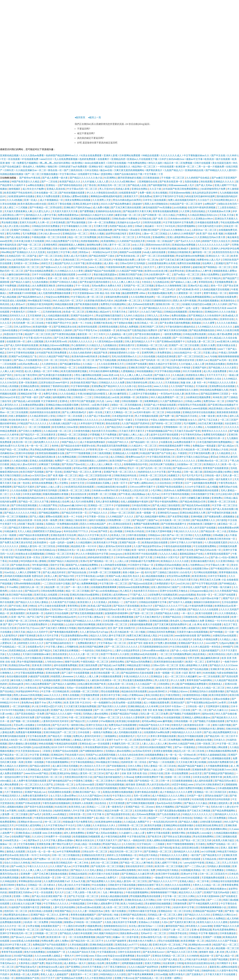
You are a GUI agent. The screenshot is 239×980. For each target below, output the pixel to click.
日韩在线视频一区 (183, 721)
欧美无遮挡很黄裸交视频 (74, 371)
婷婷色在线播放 (66, 286)
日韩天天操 (20, 632)
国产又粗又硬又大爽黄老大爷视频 (59, 628)
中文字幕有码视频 (80, 386)
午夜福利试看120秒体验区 (148, 427)
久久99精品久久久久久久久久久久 (215, 327)
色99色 (56, 446)
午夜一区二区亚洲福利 (81, 718)
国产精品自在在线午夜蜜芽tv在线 (78, 446)
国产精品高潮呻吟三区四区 (215, 394)
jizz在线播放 (180, 207)
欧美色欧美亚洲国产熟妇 (84, 383)
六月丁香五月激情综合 (115, 967)
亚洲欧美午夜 (218, 669)
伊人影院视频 (200, 918)
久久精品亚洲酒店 (55, 498)
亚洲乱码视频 (36, 669)
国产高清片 (131, 602)
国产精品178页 (67, 576)
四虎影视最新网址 (90, 241)
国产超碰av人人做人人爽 (184, 282)
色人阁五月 (126, 591)
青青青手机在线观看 (12, 952)
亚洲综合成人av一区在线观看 (95, 744)
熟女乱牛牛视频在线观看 (191, 736)
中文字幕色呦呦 (27, 844)
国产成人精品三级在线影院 (166, 505)
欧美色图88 (41, 542)
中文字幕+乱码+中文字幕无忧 (109, 438)
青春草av (21, 885)
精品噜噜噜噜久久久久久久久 (83, 420)
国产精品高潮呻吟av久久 (31, 297)
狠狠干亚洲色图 (28, 636)
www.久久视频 (97, 267)
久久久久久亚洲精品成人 (29, 770)
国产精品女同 (32, 591)
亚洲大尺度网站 (153, 963)
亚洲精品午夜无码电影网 (40, 304)
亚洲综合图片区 (127, 345)
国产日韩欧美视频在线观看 (141, 803)
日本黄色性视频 (82, 431)
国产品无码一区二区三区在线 (156, 468)
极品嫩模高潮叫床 (211, 658)
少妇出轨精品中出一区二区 (187, 353)
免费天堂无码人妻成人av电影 (157, 658)
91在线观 (14, 561)
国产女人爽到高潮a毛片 (75, 412)
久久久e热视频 (15, 200)
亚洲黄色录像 (44, 844)
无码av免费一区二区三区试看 (144, 408)
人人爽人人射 (7, 371)
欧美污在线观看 (205, 613)
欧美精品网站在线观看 (61, 598)
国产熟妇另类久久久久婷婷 (112, 706)
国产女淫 (5, 349)
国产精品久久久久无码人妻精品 (32, 602)
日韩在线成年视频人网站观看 (213, 747)
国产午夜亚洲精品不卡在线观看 (190, 539)
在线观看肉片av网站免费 (157, 732)
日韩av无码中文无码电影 (133, 263)
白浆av (26, 475)
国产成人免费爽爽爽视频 (85, 584)
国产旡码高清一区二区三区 (156, 360)
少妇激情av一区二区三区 (189, 464)
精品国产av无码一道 (221, 360)
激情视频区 (15, 189)
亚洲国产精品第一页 (130, 542)
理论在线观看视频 (110, 691)
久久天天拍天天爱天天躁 (185, 580)
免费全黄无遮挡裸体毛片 (36, 796)
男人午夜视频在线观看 (147, 416)
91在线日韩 (61, 807)
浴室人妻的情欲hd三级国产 (165, 587)
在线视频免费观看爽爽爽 (104, 587)
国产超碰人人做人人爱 (48, 487)
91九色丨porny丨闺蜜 (109, 401)
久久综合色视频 (147, 356)
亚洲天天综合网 (28, 222)
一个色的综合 (87, 651)
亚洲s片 (84, 561)
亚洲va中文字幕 (189, 874)
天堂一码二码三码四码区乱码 (27, 349)
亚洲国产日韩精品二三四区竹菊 (28, 230)
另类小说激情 (60, 249)
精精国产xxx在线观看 (131, 252)
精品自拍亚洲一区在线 (30, 520)
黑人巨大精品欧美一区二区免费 (193, 450)
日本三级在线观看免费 (42, 408)
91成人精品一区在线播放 (88, 844)
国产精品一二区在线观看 (162, 762)
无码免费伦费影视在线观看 (92, 319)
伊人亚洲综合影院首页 (120, 524)
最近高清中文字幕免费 (125, 922)
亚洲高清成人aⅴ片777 (127, 945)
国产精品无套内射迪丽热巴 (108, 777)
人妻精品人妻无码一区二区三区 (89, 740)
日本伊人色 (97, 338)
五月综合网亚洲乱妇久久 (224, 200)
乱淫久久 (105, 535)
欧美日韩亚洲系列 (219, 695)
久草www (129, 777)
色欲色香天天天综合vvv (146, 591)
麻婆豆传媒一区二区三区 (128, 215)
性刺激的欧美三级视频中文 (203, 524)
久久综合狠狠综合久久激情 (184, 390)
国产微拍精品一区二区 (101, 561)
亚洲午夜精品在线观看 (147, 792)
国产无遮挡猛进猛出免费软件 (143, 330)
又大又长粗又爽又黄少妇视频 (191, 762)
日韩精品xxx (154, 535)
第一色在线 (24, 483)
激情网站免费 (94, 245)
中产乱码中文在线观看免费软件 (31, 624)
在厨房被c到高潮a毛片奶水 (100, 301)
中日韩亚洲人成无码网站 (29, 825)
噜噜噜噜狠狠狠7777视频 (164, 892)
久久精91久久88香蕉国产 (183, 234)
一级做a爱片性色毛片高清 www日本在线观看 (177, 878)
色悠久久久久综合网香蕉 (178, 885)
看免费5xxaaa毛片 (136, 457)
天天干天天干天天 (216, 375)
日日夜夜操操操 (151, 178)
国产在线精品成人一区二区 (149, 978)
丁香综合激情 (77, 918)
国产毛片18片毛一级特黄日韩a (68, 725)
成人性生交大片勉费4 (34, 189)
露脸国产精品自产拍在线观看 (100, 271)
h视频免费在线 (94, 926)
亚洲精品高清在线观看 (41, 740)
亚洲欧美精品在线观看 (102, 945)
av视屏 (93, 479)
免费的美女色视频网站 (44, 918)
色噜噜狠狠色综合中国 (136, 464)
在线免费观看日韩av (96, 859)
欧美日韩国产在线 (190, 971)
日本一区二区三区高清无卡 (214, 874)
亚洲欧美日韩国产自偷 (131, 274)
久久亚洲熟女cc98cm (202, 219)
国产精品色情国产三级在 (102, 256)
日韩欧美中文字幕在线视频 (122, 885)
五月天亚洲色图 (117, 803)
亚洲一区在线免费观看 (177, 773)
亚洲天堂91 (135, 234)
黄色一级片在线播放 (116, 911)
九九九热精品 (14, 654)
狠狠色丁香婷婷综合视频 (56, 219)
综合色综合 (101, 803)
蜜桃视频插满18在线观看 (206, 490)
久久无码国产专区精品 (182, 386)
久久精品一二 (90, 364)
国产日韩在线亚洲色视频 (24, 505)
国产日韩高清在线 (78, 267)
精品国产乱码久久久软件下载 (70, 263)
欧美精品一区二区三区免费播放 (208, 870)
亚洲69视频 (197, 517)
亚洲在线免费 (53, 673)
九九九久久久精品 (169, 554)
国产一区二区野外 (104, 710)
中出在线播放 (99, 885)
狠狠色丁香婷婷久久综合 (209, 379)
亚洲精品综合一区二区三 (76, 234)
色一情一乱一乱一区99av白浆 (181, 755)
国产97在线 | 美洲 (18, 606)
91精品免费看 (102, 959)
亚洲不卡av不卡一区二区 (120, 740)
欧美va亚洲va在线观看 (90, 907)
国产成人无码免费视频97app (179, 598)
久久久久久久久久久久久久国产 (214, 245)
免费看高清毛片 (169, 408)
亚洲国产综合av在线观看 (66, 751)
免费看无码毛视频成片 (215, 435)
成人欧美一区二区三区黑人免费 (119, 907)
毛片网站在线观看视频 (206, 572)
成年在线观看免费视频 (66, 665)
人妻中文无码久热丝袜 (168, 267)
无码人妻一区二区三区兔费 (154, 714)
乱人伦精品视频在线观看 (56, 316)
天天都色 (201, 844)
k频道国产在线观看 (40, 676)
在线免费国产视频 (21, 837)
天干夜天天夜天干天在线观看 (221, 974)
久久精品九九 (94, 345)
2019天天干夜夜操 (92, 967)
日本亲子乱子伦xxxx (29, 628)
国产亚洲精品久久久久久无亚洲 (29, 252)
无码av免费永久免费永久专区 (107, 286)
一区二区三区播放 (39, 420)
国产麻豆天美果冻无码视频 (174, 330)
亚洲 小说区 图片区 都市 (189, 673)
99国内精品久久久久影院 (113, 974)
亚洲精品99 (57, 755)
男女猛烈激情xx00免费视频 (190, 256)
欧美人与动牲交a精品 (132, 904)
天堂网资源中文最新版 (218, 706)
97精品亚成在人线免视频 (13, 301)
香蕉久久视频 (97, 234)
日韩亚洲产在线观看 (137, 364)
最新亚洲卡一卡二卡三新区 (85, 974)
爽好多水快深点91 (85, 840)
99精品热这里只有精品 (139, 665)
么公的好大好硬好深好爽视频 (80, 624)
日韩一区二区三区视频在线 (66, 855)
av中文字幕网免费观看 (69, 851)
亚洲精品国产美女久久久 (191, 643)
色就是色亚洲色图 (167, 356)
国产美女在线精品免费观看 (39, 271)
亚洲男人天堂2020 (104, 688)
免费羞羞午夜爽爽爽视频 (29, 732)
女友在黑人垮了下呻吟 (116, 918)
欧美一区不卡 (121, 483)
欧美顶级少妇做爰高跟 (128, 721)
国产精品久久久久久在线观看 (203, 609)
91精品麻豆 (10, 531)
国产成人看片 (113, 773)
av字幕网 (12, 811)
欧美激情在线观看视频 (129, 658)
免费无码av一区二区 (214, 401)
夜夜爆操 (197, 323)
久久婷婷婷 (93, 721)
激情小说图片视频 (222, 725)
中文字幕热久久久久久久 (56, 904)
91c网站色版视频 (52, 349)
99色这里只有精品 (148, 855)
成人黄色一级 (111, 263)
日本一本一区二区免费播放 (102, 222)
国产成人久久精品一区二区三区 (209, 688)
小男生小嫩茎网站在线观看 (88, 375)
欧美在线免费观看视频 (58, 230)
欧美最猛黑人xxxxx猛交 (200, 833)
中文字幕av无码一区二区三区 (82, 189)
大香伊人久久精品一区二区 (207, 885)
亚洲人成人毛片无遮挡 (76, 256)
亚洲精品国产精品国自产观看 (208, 911)
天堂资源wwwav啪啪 (180, 193)
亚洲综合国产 (178, 703)
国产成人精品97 (95, 918)
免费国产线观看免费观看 (147, 524)
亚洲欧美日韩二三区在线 (178, 710)
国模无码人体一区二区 (32, 587)
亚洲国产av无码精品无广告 (23, 356)
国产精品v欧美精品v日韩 (193, 502)
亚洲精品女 (157, 676)
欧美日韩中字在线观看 (168, 874)
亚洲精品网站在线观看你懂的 (179, 825)
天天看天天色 (119, 312)
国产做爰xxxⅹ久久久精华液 (187, 468)
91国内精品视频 (100, 528)
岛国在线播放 (192, 182)
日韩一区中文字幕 (166, 900)
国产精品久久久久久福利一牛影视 (64, 714)
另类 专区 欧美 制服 (153, 710)
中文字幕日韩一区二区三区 (114, 584)
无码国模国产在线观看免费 (109, 900)
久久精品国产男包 (48, 505)
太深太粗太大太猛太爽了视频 (27, 904)
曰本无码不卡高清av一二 (173, 706)
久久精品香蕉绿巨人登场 (42, 416)
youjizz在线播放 (187, 595)
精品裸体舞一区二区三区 (128, 301)
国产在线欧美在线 (21, 565)
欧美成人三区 (119, 535)
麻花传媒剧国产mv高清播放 (158, 207)
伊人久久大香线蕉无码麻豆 (146, 930)
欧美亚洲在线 (199, 576)
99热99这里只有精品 (168, 870)
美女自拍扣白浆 (79, 494)
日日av (188, 918)
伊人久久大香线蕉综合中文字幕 (92, 554)
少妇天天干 (149, 267)
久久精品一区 (7, 978)
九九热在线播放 (40, 282)
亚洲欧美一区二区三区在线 (222, 502)
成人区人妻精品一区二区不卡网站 (42, 371)
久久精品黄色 (224, 453)
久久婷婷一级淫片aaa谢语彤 (94, 580)
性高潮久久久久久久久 (81, 341)
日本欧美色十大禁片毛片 (167, 557)
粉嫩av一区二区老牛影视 (126, 937)
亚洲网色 (5, 937)
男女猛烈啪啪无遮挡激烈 (109, 316)
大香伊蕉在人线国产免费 (194, 587)
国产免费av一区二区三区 (47, 859)
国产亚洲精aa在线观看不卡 (171, 341)
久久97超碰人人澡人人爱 (96, 182)
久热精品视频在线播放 (226, 833)
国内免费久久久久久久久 (47, 442)
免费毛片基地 (51, 394)
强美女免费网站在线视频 (78, 200)
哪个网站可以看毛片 (63, 844)
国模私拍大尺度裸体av (122, 528)
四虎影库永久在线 (163, 788)
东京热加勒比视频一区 (146, 811)
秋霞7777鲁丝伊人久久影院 (115, 654)
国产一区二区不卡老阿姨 (114, 408)
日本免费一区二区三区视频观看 (105, 572)
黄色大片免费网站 (137, 390)
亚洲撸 (118, 978)
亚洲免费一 (27, 874)
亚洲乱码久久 (18, 427)
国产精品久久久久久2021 (198, 915)
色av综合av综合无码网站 (170, 803)
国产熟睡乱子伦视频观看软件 (185, 714)
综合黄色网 (169, 963)
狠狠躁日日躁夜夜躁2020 (207, 602)
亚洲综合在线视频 (53, 658)
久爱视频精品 (128, 371)
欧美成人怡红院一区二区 (14, 740)
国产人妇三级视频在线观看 (180, 379)
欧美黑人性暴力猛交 (224, 840)
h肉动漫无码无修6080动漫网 (200, 196)
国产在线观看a (155, 718)
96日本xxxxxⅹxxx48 (42, 863)
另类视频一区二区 (113, 639)
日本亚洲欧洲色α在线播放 (117, 621)
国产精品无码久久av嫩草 (120, 427)
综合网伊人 (208, 263)
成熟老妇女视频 (204, 740)
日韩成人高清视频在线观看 (73, 390)
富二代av (5, 837)
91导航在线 (145, 219)
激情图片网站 (179, 833)
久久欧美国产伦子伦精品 (63, 602)
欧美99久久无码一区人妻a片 (46, 260)
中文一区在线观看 (44, 892)
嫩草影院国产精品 (175, 926)
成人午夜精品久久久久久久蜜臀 (176, 792)
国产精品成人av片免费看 (34, 438)
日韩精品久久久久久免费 (112, 383)
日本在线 (64, 595)
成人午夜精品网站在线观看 (58, 468)
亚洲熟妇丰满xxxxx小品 (31, 822)
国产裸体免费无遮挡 (147, 729)
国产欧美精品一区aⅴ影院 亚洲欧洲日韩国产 (137, 230)
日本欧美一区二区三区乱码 (153, 475)
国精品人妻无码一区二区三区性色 (38, 546)
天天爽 (102, 848)
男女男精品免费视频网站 (43, 450)
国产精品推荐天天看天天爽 (137, 211)
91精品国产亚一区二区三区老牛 (186, 204)
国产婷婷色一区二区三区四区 (167, 423)
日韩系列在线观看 (152, 222)
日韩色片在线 (157, 773)
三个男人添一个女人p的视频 (145, 479)
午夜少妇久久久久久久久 (187, 531)
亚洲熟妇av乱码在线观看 (144, 654)
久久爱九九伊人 (42, 211)
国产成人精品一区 (225, 956)
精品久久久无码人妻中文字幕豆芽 (108, 636)
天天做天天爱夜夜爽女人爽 (18, 211)
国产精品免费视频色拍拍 (202, 330)
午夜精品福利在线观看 (66, 744)
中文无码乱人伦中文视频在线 (27, 658)
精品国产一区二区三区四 (38, 334)
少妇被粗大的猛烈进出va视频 (196, 304)
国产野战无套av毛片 (27, 967)
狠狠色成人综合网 (60, 502)
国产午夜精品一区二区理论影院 (46, 207)
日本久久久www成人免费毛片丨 (103, 878)
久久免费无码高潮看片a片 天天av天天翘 (65, 881)
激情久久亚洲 (163, 688)
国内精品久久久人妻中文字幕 (41, 215)
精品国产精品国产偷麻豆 (191, 766)
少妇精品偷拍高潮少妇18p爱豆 (112, 487)
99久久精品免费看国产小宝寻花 (63, 241)
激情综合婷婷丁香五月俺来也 (114, 479)
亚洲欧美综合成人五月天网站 (140, 900)
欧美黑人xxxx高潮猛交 (55, 814)
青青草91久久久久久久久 (215, 431)
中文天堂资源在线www (28, 751)
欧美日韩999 (8, 885)
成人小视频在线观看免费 (157, 703)
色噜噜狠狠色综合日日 (116, 926)
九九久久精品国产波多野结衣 (144, 967)
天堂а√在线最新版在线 (28, 900)
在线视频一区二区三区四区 (85, 691)
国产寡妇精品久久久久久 (157, 308)
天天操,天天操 (227, 215)
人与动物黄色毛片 (214, 427)
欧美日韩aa (104, 237)
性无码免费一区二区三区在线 (29, 323)
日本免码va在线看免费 (127, 557)
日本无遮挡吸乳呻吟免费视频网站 (215, 442)
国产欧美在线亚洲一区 (171, 182)
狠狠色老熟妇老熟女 (59, 870)
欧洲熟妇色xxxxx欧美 (201, 945)
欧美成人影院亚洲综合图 (186, 848)
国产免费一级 (167, 416)
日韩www (129, 639)
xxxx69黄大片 (85, 274)
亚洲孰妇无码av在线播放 (169, 565)
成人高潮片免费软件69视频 (188, 788)
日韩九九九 (153, 316)
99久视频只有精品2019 (106, 933)
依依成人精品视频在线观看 (115, 896)
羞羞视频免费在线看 (22, 818)
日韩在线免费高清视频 (52, 591)
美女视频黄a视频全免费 (160, 293)
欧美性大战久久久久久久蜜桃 (213, 922)
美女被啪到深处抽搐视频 (158, 904)
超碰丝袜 (197, 267)
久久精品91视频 (20, 461)
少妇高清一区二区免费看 (36, 922)
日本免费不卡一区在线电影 (58, 837)
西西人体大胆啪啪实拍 (157, 204)
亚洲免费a (97, 386)
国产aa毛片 (36, 814)
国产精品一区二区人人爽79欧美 (137, 863)
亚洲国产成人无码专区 (63, 710)
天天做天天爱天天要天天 (132, 431)
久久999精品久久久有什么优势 (133, 289)
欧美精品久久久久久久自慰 (118, 498)
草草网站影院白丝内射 (30, 881)
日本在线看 (84, 732)
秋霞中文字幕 (176, 918)
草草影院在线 (206, 282)
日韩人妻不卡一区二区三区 (117, 245)
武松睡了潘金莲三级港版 (31, 524)
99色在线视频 (174, 412)
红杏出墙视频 (160, 193)
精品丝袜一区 (207, 956)
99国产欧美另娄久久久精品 (26, 182)
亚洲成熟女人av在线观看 (29, 468)
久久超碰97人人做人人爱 (132, 833)
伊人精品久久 (170, 829)
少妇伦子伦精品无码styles (117, 930)
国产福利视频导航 (158, 185)
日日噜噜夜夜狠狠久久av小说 (94, 457)
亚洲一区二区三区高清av (75, 479)
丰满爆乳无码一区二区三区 (126, 744)
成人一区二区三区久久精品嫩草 (181, 676)
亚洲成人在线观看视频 (41, 461)
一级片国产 (195, 855)
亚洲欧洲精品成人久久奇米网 (143, 706)
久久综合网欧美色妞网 (142, 297)
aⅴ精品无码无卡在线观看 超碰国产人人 (174, 889)
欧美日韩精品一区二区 (65, 368)
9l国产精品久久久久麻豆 (28, 948)
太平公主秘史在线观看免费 (52, 606)
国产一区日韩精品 (183, 338)
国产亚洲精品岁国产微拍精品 (219, 773)
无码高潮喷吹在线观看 (60, 792)
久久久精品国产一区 (146, 684)
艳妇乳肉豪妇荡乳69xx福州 (92, 628)
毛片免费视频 (30, 234)
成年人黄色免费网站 (75, 833)
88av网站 (6, 252)
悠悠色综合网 (161, 639)
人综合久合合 (16, 591)
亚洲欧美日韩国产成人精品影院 (145, 368)
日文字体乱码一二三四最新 (151, 844)
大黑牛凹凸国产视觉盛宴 (83, 401)
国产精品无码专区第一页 (75, 513)
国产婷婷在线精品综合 (71, 185)
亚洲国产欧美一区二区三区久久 (120, 472)
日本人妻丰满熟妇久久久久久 (52, 509)
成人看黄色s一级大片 (75, 963)
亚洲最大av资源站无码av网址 (61, 319)
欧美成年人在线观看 (161, 338)
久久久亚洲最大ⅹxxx (73, 859)
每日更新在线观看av (39, 609)
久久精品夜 (178, 375)
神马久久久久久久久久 (184, 461)
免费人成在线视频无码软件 (182, 200)
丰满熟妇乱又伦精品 (53, 948)
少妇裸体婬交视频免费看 (198, 397)
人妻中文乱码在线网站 (64, 907)
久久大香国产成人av (61, 866)
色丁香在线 (90, 185)
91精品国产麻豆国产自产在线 (156, 453)
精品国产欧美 (134, 267)
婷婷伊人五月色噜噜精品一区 (122, 855)
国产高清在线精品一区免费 (31, 714)
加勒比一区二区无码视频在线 (127, 405)
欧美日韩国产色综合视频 (20, 595)
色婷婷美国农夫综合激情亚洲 (45, 412)
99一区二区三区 (53, 822)
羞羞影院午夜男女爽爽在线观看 (177, 319)
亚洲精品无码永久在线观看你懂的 (207, 691)
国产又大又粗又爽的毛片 (148, 617)
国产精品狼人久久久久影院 (223, 368)
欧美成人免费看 (97, 758)
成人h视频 (212, 487)
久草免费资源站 (163, 353)
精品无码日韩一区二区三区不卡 (126, 851)
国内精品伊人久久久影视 (187, 851)
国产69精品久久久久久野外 (87, 621)
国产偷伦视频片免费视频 (79, 498)
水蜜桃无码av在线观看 (225, 636)
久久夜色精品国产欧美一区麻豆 (117, 420)
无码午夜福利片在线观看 (29, 758)
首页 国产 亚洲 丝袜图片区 (122, 628)
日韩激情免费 (180, 904)
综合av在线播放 (68, 438)
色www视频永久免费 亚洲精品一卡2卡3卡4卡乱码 (209, 621)
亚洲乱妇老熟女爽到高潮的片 (15, 918)
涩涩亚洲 (167, 539)
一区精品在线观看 (120, 959)
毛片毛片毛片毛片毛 (193, 475)
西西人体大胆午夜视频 (185, 301)
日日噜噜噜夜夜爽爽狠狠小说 (211, 907)
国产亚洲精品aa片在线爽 (70, 978)
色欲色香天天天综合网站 (105, 431)
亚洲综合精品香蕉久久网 (193, 513)
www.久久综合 (161, 386)
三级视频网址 (110, 736)
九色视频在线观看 (51, 680)
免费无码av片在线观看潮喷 (123, 725)
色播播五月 (174, 475)
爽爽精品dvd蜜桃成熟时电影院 (107, 196)
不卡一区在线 (83, 286)
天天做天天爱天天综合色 (82, 770)
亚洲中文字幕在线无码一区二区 (17, 933)
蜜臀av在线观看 (54, 517)
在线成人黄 (145, 945)
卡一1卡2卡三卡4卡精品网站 (142, 349)
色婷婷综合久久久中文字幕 (152, 472)
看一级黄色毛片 (116, 807)
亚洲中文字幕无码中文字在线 (168, 196)
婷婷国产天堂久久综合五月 (216, 241)
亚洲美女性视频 (142, 740)
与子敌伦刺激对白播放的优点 (181, 327)
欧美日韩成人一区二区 (147, 323)
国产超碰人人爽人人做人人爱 (134, 435)
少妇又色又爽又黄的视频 (210, 423)
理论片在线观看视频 (169, 941)
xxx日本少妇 (184, 584)
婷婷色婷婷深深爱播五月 (101, 557)
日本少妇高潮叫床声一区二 (158, 274)
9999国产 (227, 647)
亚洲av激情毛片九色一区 (154, 937)
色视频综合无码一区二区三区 (24, 267)
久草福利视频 (57, 624)
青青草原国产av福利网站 (200, 680)
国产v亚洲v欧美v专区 (189, 289)
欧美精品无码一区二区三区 (112, 185)
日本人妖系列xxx (23, 327)
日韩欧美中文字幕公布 (74, 379)
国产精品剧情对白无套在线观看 (138, 673)
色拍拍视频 (180, 658)
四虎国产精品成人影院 (121, 226)
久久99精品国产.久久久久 (121, 517)
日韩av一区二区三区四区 (123, 513)
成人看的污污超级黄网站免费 (59, 729)
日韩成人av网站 (194, 401)
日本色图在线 (44, 725)
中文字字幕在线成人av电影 (91, 576)
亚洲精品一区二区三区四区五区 (211, 792)
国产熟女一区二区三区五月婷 (197, 840)
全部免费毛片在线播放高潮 (163, 595)
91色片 (108, 796)
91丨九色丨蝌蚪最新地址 (111, 892)
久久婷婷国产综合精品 (198, 178)
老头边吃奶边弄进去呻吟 (205, 193)
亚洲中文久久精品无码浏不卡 (58, 557)
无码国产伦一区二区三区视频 (139, 286)
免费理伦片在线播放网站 (114, 304)
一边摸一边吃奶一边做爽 (61, 542)
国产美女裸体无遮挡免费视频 (175, 323)
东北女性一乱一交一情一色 (41, 851)
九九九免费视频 (203, 535)
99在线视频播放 (145, 371)
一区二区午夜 (202, 881)
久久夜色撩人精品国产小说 (63, 423)
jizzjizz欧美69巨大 (158, 691)
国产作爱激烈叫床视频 (219, 513)
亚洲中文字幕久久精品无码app (193, 457)
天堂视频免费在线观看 (213, 878)
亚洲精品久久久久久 (224, 182)
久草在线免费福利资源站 (96, 747)
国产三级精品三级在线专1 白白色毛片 (173, 572)
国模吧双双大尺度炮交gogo (48, 531)
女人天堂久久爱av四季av (63, 796)
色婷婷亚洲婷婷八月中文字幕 (70, 811)
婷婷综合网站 (118, 662)
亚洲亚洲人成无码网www (115, 595)
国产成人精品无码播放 (18, 237)
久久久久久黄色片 (122, 249)
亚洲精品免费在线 (30, 386)
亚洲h (84, 606)
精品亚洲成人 (200, 654)
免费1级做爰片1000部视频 (23, 293)
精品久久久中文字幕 (89, 535)
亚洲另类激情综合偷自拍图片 (169, 662)
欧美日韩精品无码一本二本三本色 (71, 863)
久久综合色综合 (163, 483)
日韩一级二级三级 (193, 472)
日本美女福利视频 (32, 494)
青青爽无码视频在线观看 (13, 736)
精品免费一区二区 (55, 587)
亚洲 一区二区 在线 (58, 278)
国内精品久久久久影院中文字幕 (154, 907)
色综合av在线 (145, 386)
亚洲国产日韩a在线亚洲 (28, 803)
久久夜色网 (40, 959)
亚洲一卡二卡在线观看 (110, 450)
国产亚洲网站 (74, 967)
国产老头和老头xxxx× (154, 952)
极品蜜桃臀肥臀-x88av (134, 293)
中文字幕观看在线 (107, 952)
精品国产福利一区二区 (55, 770)
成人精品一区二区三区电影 (110, 818)
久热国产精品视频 (219, 959)
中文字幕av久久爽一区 (218, 565)
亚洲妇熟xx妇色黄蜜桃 (159, 550)
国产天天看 (147, 557)
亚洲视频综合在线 (149, 182)
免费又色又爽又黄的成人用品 (142, 636)
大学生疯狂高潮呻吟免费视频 (104, 371)
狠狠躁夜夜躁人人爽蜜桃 (72, 245)
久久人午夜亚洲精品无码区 (99, 978)
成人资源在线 (122, 688)
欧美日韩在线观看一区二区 (106, 673)
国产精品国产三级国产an (145, 520)
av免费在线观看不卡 (185, 442)
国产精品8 (46, 651)
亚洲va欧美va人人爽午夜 (199, 271)
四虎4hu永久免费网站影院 (67, 308)
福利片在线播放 (97, 520)
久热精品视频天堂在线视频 (216, 289)
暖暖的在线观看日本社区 (94, 948)
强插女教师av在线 (130, 933)
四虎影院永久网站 (196, 375)
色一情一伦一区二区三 (38, 446)
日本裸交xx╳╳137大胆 (51, 706)
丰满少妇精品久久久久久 (137, 676)
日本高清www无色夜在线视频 (153, 628)
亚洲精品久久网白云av (224, 915)
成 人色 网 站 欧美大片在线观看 (206, 624)
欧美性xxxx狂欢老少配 (157, 271)
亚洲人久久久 (156, 383)
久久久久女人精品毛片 (181, 639)
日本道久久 (220, 740)
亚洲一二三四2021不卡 (138, 758)
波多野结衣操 (177, 271)
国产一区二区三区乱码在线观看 (145, 461)
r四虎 (75, 252)
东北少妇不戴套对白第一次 (211, 438)
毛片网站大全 (72, 948)
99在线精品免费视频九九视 (214, 390)
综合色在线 (80, 557)
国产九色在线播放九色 (169, 814)
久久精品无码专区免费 (23, 718)
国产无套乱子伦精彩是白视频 (110, 349)
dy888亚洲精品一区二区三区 (88, 289)
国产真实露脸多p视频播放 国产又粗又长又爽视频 (185, 811)
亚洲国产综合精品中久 (83, 316)
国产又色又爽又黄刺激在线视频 (51, 874)
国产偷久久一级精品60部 (132, 840)
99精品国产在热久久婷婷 (158, 580)
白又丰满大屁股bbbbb (209, 896)
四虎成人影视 (123, 189)
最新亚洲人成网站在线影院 (224, 967)
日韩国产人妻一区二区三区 (176, 930)
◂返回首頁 (80, 117)
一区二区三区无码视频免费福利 (175, 654)
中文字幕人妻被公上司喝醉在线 (62, 647)
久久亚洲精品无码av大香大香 (211, 237)
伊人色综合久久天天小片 (93, 766)
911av (94, 531)
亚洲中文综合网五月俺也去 (174, 591)
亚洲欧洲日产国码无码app (78, 207)
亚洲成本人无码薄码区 (173, 479)
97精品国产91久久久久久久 (33, 423)
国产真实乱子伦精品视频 (128, 710)
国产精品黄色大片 (212, 855)
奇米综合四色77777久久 (76, 531)
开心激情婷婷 (78, 345)
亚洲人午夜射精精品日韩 (148, 528)
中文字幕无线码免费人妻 (202, 453)
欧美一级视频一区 (147, 513)
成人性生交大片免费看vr (33, 278)
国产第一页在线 (54, 472)
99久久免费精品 (217, 918)
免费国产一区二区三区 (67, 461)
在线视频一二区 (141, 249)
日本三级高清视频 (102, 453)
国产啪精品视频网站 (49, 513)
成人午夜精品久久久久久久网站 (169, 796)
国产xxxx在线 (150, 699)
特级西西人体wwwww (62, 676)
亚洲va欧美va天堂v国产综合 (61, 539)
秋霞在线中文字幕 (14, 334)
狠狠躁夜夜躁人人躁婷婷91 (94, 461)
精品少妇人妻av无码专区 (24, 464)
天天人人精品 (25, 531)
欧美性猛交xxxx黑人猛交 (52, 967)
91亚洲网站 (110, 178)
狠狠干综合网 (72, 662)
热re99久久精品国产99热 (182, 744)
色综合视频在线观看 (17, 676)
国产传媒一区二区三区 (30, 245)
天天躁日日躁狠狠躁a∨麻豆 (37, 654)
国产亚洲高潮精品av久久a (195, 557)
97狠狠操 (182, 420)
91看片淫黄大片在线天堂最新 (104, 874)
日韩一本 (165, 781)
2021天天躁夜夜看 (192, 371)
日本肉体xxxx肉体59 (179, 219)
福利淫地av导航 (197, 900)
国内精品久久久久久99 (48, 528)
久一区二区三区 (89, 848)
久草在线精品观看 (79, 945)
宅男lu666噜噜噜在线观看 (27, 584)
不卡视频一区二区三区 (173, 178)
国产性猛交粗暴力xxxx (220, 770)
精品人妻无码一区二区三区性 (132, 881)
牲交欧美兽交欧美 (18, 420)
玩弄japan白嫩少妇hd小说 (73, 505)
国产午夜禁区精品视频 (64, 334)
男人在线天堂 (162, 680)
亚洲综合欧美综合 (181, 688)
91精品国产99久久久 (118, 442)
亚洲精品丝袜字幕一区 (30, 394)
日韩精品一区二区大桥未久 (42, 885)
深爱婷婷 (186, 267)
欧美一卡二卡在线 (83, 323)
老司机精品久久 (144, 639)
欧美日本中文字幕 (111, 695)
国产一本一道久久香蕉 (78, 587)
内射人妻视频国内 (18, 416)
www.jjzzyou (117, 554)
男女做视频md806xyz (16, 609)
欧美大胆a (223, 416)
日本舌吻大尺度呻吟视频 (159, 531)
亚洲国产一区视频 (212, 937)
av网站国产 (211, 204)
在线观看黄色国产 (129, 193)
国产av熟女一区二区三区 (187, 274)
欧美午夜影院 (49, 848)
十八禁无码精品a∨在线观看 (109, 341)
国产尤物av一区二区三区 (107, 718)
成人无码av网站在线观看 (27, 479)
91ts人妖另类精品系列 (18, 260)
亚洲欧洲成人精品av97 (98, 312)
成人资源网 (33, 974)
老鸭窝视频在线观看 (133, 963)
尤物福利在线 (208, 971)
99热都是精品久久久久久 (144, 959)
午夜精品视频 (78, 904)
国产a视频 (46, 397)
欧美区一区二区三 (196, 662)
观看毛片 (53, 438)
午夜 (14, 498)
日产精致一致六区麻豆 (220, 587)
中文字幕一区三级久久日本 (101, 658)
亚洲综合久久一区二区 (218, 256)
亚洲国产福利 (200, 368)
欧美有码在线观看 (88, 327)
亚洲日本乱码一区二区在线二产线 (170, 945)
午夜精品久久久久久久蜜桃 (174, 855)
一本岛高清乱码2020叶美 (165, 822)
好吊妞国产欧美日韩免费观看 (52, 353)
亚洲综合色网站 (140, 189)
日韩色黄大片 (184, 278)
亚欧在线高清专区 (135, 866)
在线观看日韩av (201, 569)
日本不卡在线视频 (41, 274)
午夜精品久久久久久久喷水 (222, 383)
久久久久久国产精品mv (90, 796)
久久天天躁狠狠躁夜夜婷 (157, 438)
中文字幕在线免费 (37, 736)
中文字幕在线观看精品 (83, 762)
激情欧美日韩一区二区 (168, 304)
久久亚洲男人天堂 (102, 200)
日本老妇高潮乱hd (141, 505)
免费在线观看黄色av (69, 215)
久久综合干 (204, 200)
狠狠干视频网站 (210, 628)
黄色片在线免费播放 (35, 952)
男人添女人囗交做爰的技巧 (91, 539)
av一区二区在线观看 (210, 676)
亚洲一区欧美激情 (28, 383)
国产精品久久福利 (21, 282)
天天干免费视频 (109, 435)
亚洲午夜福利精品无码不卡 (165, 971)
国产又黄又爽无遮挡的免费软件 (171, 624)
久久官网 (185, 211)
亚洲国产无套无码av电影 (217, 892)
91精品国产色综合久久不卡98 (154, 725)
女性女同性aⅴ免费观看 (179, 576)
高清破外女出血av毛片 (129, 222)
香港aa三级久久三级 (199, 948)
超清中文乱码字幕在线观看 (165, 435)
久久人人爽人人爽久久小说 (126, 282)
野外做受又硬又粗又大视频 (197, 509)
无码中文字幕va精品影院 (57, 758)
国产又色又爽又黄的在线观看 (126, 207)
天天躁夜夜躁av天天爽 (219, 211)
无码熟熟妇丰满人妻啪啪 (211, 729)
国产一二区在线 (50, 182)
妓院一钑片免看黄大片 (221, 479)
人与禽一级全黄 (207, 416)
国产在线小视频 (116, 758)
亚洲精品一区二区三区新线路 (73, 435)
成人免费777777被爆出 (100, 569)
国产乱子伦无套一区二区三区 (84, 896)
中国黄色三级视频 (83, 781)
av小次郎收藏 (209, 851)
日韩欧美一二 (34, 312)
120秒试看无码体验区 (211, 822)
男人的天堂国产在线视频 (203, 528)
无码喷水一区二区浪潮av (27, 263)
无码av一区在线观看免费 (80, 688)
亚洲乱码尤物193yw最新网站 (85, 595)
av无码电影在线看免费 (225, 297)
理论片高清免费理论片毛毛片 (78, 349)
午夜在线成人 (26, 959)
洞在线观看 (206, 182)
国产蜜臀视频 (87, 211)
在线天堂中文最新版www (162, 450)
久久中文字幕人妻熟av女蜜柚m (58, 840)
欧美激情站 (143, 397)
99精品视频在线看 (64, 304)
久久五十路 (156, 189)
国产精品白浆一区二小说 (214, 531)
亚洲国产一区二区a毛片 (163, 289)
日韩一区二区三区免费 (81, 278)
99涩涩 (19, 371)
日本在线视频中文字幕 (203, 494)
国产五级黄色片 (195, 974)
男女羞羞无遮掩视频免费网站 (138, 680)
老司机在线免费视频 (42, 483)
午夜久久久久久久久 (38, 866)
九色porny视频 (227, 643)
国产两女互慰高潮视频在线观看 (87, 613)
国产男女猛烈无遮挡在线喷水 (95, 282)
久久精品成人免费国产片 (137, 822)
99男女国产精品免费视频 (58, 669)
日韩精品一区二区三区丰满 (60, 554)
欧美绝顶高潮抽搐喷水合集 (51, 453)
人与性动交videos (54, 662)
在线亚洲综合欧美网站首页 (210, 825)
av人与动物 (211, 356)
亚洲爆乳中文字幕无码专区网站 (86, 639)
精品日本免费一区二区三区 (119, 811)
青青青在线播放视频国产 (84, 915)
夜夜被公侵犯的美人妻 (221, 803)
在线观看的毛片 (127, 736)
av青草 (223, 703)
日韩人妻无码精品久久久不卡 (140, 341)
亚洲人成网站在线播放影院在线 (163, 840)
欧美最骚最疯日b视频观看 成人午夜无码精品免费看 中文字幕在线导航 (110, 837)
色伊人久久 (77, 230)
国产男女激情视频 (77, 222)
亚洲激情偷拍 (89, 308)
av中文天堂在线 (156, 859)
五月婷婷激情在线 (52, 312)
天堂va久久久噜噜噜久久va (175, 230)
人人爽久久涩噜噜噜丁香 (28, 572)
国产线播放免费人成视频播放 (220, 517)
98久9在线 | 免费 (147, 870)
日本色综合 (186, 818)
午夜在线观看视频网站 (58, 762)
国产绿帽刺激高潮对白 (92, 751)
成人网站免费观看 (10, 784)
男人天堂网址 (62, 483)
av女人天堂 (139, 245)
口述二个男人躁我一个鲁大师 (81, 892)
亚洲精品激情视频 (159, 621)
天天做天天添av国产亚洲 (187, 431)
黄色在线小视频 (125, 781)
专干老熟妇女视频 (124, 323)
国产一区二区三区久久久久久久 (122, 647)
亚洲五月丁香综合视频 (60, 204)
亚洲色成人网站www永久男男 (102, 379)
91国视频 (185, 870)
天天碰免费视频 (23, 550)
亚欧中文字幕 (57, 565)
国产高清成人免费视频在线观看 (118, 669)
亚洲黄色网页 (51, 245)
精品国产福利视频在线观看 (121, 539)
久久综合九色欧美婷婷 (80, 353)
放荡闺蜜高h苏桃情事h (117, 613)
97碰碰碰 (192, 729)
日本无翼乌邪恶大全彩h (210, 226)
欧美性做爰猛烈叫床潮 (105, 598)
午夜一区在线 (137, 918)
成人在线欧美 (89, 550)
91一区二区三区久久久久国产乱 (37, 784)
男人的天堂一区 (93, 509)
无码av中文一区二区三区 (154, 933)
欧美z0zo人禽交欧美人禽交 (72, 569)
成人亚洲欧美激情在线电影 (144, 799)
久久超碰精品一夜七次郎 (120, 334)
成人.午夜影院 (180, 453)
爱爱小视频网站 (140, 621)
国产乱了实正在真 (209, 420)
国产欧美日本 (155, 837)
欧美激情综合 (228, 301)
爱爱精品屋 (205, 930)
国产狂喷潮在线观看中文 (174, 524)
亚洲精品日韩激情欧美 (180, 252)
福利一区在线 (96, 412)
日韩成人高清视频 (10, 386)
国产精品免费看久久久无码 (101, 881)
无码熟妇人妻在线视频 (219, 866)
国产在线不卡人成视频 (180, 602)
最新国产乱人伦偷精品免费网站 (82, 565)
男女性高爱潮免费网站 (224, 930)
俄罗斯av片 (34, 840)
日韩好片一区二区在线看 (70, 416)
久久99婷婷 (193, 956)
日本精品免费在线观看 (195, 334)
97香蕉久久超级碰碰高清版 (212, 755)
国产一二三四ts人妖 (195, 866)
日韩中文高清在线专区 (130, 952)
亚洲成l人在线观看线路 (88, 408)
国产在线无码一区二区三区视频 (108, 866)
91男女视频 (33, 926)
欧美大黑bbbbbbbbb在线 (14, 669)
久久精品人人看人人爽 (87, 676)
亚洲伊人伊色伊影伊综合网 (225, 249)
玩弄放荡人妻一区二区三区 (201, 341)
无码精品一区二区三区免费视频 (210, 818)
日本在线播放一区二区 (46, 193)
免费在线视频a (179, 316)
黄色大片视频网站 (165, 807)
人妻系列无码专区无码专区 (55, 721)
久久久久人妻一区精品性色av (88, 911)
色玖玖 (148, 572)
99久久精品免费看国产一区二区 (167, 397)
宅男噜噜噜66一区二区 (175, 427)
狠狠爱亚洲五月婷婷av (21, 892)
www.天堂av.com (98, 956)
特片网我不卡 (224, 963)
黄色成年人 (176, 621)
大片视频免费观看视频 (217, 766)
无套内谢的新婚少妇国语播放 (136, 878)
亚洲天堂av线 (86, 609)
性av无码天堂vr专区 (46, 580)
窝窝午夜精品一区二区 (216, 293)
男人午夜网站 (55, 703)
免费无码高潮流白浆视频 (164, 758)
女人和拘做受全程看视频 (114, 565)
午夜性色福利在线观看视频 (178, 546)
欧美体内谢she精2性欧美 (85, 356)
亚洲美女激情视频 (163, 751)
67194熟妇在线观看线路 (32, 330)
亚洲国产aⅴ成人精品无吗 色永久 (123, 576)
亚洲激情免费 (199, 770)
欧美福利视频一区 (43, 327)
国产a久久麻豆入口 (219, 710)
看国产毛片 (229, 598)
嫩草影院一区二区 (202, 252)
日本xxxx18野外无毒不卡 (143, 487)
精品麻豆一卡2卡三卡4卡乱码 (160, 226)
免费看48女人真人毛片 (209, 260)
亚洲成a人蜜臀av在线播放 (76, 196)
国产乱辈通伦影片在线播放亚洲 (55, 375)
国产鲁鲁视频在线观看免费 (64, 632)
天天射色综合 (46, 811)
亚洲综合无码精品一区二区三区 (169, 956)
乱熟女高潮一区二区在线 (121, 684)
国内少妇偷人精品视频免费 (99, 230)
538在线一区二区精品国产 (161, 241)
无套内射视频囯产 (210, 651)
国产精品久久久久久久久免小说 (86, 178)
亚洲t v (195, 930)
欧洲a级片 (184, 249)
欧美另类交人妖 (77, 807)
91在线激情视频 (172, 718)
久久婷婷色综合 (50, 364)
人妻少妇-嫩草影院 (117, 394)
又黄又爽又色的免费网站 (172, 729)
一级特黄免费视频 (172, 334)
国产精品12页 (78, 721)
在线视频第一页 (108, 330)
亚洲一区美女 (34, 557)
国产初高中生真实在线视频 (39, 807)
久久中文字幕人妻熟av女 (91, 617)
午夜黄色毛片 (18, 312)
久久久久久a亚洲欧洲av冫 (124, 182)
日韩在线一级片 (213, 475)
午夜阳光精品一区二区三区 (95, 662)
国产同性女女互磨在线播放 (178, 837)
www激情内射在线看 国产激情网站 (193, 636)
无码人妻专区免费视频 (107, 502)
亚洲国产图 (42, 598)
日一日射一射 (232, 632)
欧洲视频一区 (128, 397)
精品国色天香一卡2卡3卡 (84, 546)
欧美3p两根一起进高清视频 (128, 703)
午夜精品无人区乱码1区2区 (135, 490)
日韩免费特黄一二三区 (119, 520)
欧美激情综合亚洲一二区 (198, 725)
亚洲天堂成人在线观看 (46, 595)
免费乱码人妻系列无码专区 (87, 736)
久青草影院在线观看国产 (218, 554)
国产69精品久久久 (145, 948)
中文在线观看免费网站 (205, 546)
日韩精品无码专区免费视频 (161, 632)
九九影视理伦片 (10, 636)
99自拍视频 (57, 922)
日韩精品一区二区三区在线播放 (185, 937)
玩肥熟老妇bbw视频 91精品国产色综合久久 (45, 639)
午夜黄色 (36, 848)
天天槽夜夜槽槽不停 (31, 219)
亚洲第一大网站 (22, 896)
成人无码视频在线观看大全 (128, 732)
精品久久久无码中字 (38, 632)
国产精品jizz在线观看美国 (15, 408)
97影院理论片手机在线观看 (192, 405)
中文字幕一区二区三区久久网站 (179, 896)
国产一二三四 (215, 900)
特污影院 (222, 520)
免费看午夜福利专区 (171, 967)
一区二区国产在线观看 (224, 595)
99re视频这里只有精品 (40, 301)
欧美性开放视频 (154, 825)
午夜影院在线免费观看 (46, 818)
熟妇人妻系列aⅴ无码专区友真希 (116, 546)
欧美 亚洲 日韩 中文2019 (77, 703)
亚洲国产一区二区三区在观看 (184, 345)
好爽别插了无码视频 (50, 464)
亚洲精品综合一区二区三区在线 (175, 911)
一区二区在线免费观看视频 (120, 617)
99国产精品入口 (70, 442)
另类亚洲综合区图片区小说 (79, 777)
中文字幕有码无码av (191, 435)
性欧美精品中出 (104, 651)
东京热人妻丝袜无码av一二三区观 (147, 926)
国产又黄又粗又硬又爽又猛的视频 (178, 260)
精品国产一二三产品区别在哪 (164, 818)
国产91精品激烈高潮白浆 (43, 457)
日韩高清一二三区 (83, 397)
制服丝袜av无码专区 (117, 889)
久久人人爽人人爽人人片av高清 (136, 375)
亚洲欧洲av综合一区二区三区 (213, 461)
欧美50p (122, 330)
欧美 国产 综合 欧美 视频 (210, 234)
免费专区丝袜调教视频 (189, 263)
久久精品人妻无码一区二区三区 (127, 580)
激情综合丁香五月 (200, 249)
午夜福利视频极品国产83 (160, 431)
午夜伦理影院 (173, 695)
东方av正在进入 (140, 338)
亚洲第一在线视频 (35, 762)
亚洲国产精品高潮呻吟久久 (72, 450)
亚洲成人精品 (187, 881)
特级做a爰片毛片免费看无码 (78, 822)
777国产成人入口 (139, 595)
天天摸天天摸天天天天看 (65, 211)
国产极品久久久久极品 (196, 803)
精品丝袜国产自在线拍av (81, 900)
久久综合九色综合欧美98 (131, 755)
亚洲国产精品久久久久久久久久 (135, 788)
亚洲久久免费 (208, 345)
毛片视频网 (190, 423)
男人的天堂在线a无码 (159, 784)
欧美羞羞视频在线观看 (64, 274)
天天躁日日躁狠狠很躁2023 (157, 301)
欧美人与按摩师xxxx (194, 565)
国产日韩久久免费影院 (30, 431)
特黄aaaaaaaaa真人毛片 (182, 185)
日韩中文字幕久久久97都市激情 (186, 542)
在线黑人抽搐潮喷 (28, 811)
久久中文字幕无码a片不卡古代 (59, 825)
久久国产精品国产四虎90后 (136, 423)
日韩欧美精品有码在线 (125, 475)
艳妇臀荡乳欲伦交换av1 (17, 915)
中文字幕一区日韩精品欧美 (55, 691)
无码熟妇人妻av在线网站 (96, 714)
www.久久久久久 (53, 695)
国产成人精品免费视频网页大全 (220, 732)
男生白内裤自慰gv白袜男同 (127, 200)
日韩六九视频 (84, 825)
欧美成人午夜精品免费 (206, 639)
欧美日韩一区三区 (23, 442)
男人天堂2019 (107, 189)
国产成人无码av (205, 185)
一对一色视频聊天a (102, 703)
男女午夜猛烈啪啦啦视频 (30, 662)
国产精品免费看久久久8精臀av (98, 799)
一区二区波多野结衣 (166, 297)
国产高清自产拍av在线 (74, 464)
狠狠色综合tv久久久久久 (93, 427)
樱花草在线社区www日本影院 (36, 308)
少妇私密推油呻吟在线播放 (21, 196)
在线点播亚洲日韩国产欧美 (92, 684)
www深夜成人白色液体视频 (26, 941)
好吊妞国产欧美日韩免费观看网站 (181, 189)
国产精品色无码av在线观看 (196, 505)
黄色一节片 (217, 286)
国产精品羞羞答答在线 (119, 814)
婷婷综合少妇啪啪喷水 (60, 959)
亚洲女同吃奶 (109, 699)
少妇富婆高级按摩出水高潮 (161, 263)
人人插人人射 (122, 561)
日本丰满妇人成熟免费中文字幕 (103, 904)
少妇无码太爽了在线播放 (162, 464)
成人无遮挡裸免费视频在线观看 (55, 293)
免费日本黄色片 (177, 974)
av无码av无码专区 (142, 751)
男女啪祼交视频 (10, 222)
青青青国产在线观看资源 (216, 468)
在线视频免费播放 (155, 755)
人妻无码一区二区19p (147, 260)
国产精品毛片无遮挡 (24, 487)
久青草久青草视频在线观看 (162, 736)
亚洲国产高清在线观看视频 (110, 784)
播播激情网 (27, 699)
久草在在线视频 (8, 204)
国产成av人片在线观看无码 (28, 360)
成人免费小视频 (101, 207)
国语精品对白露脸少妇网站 (218, 472)
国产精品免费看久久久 (204, 520)
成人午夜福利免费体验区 (93, 442)
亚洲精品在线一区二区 (110, 308)
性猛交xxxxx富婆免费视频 (121, 956)
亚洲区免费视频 (62, 740)
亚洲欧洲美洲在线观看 (42, 799)
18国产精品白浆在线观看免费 (34, 535)
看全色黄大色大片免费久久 (143, 941)
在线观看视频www (87, 368)
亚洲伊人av (202, 360)
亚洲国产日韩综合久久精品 (64, 282)
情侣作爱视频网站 (187, 226)
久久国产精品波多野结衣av (148, 546)
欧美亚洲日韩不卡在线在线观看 (141, 554)
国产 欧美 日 (160, 219)
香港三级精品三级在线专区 (73, 520)
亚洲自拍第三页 (71, 260)
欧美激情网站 (109, 241)
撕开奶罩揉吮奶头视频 (130, 178)
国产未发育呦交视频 (178, 517)
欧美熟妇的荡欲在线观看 (155, 542)
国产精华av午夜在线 (30, 178)
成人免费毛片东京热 (183, 550)
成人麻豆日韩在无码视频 (65, 766)
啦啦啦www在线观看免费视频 (134, 587)
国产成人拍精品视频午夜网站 (151, 517)
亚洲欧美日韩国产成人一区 (87, 792)
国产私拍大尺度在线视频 (126, 606)
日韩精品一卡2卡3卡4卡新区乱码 (17, 598)
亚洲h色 (64, 401)
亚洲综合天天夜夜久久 (226, 219)
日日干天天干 (48, 978)
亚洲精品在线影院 (78, 874)
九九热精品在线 (161, 282)
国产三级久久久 (172, 498)
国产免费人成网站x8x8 (141, 483)
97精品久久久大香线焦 (19, 379)
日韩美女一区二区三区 (123, 237)
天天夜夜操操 (172, 383)
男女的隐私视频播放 (209, 301)
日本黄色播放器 (228, 933)
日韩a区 (139, 226)
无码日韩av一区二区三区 (64, 609)
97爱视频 (94, 435)
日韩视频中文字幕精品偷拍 (113, 368)
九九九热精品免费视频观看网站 (195, 297)
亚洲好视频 (105, 249)
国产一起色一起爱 (189, 308)
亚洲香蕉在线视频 (109, 327)
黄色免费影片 (113, 963)
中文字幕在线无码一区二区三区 (46, 777)
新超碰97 (138, 204)
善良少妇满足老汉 (155, 695)
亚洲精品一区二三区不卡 (101, 505)
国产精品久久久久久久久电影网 (58, 930)
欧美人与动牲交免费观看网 (147, 829)
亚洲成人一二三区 (96, 807)
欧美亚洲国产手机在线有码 (18, 193)
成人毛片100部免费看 (83, 502)
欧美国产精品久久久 (70, 182)
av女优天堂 (196, 773)
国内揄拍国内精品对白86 (31, 498)
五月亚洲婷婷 (35, 316)
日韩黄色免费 (184, 770)
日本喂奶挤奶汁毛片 (165, 584)
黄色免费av (146, 196)
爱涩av (214, 457)
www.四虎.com (111, 375)
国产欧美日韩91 (95, 811)
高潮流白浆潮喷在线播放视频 (118, 792)
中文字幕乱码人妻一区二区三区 (87, 297)
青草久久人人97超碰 (75, 658)
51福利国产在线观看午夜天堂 (160, 278)
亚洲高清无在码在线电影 (218, 799)
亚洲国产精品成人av (36, 792)
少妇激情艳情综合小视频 (195, 695)
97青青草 (92, 450)
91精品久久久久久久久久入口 (198, 814)
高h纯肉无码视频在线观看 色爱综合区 (24, 576)
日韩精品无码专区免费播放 (46, 226)
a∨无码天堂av (39, 475)
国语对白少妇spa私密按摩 (86, 669)
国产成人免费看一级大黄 (55, 178)
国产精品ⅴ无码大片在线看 (89, 729)
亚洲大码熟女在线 (226, 345)
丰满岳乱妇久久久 (23, 829)
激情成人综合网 (96, 963)
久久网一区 (44, 222)
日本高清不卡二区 (133, 308)
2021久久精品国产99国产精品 (55, 356)
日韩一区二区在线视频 (143, 688)
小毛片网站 (156, 490)
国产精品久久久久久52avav (224, 665)
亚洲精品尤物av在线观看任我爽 (62, 405)
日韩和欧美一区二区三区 (131, 825)
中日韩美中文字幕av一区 (141, 565)
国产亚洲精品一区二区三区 (158, 851)
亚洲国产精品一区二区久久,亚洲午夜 (83, 472)
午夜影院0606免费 (116, 267)
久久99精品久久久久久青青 (69, 271)
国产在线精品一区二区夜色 (42, 569)
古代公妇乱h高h (224, 494)
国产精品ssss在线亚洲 (141, 584)
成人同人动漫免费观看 (205, 349)
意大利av (165, 316)
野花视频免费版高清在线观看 (146, 896)
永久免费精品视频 (67, 457)
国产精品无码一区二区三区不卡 (222, 736)
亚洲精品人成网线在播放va (196, 718)
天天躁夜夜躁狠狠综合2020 (154, 647)
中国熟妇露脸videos (197, 479)
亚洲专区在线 (227, 319)
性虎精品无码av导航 (20, 665)
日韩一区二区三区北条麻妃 (71, 878)
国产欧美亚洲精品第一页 (31, 971)
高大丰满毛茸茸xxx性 (57, 341)
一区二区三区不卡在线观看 (148, 498)
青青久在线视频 (71, 695)
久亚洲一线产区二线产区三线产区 (27, 617)
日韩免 (180, 963)
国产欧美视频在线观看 (87, 304)
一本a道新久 (28, 580)
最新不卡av (41, 703)
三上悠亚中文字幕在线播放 (143, 394)
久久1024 (37, 837)
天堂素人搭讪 (210, 353)
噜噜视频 (46, 907)
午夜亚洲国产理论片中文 (59, 323)
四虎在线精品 (199, 211)
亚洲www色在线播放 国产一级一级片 (127, 859)
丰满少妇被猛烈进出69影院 (92, 394)
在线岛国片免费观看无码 (221, 762)
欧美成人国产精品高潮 (100, 606)
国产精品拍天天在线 (187, 416)
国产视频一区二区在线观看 (25, 721)
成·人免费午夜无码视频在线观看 (30, 781)
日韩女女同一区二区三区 (95, 851)
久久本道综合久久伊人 (104, 825)
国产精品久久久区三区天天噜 (182, 952)
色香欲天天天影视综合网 (143, 509)
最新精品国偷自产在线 (192, 554)
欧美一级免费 (51, 520)
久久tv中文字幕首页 (195, 487)
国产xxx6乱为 (19, 866)
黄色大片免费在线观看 (48, 196)
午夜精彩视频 (173, 859)
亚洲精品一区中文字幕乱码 (207, 278)
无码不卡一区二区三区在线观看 (175, 349)
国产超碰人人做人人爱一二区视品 (157, 770)
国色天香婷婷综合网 (137, 383)
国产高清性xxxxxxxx (59, 788)
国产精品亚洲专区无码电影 (44, 490)
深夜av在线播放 (222, 699)
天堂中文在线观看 (65, 889)
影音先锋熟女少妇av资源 (65, 427)
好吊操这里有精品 (104, 278)
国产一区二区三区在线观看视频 (158, 256)
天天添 (167, 461)
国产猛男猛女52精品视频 (52, 688)
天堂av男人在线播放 (24, 725)
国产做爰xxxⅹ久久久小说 (54, 267)
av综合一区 (122, 799)
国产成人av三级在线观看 (131, 598)
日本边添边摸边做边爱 (38, 710)
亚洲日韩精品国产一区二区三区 (60, 732)
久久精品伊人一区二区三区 (143, 446)
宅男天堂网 (194, 658)
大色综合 (147, 282)
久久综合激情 (118, 390)
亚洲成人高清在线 (56, 189)
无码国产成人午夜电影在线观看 (160, 405)
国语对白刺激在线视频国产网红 (157, 747)
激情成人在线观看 (16, 851)
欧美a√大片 (147, 606)
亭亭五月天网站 (8, 971)
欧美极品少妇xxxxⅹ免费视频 (55, 345)
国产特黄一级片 (31, 397)
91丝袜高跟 (198, 799)
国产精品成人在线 (137, 185)
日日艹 (188, 483)
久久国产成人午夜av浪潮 (98, 416)
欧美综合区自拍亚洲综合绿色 (200, 963)
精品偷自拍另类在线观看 (134, 691)
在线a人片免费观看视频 (17, 848)
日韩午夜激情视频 (155, 379)
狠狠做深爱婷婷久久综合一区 (125, 353)
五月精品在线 (210, 859)
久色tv (165, 922)
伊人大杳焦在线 (29, 688)
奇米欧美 (218, 397)
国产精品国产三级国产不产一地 (193, 807)
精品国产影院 (104, 937)
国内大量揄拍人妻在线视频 (23, 744)
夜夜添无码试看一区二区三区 (113, 624)
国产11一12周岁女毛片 (54, 900)
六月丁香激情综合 (14, 792)
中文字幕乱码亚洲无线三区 (161, 457)
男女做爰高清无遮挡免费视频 (112, 446)
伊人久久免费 (178, 680)
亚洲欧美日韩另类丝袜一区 (222, 539)
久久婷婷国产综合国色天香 (131, 241)
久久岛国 (16, 494)
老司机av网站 (149, 721)
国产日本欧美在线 (83, 971)
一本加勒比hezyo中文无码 (104, 252)
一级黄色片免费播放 (11, 639)
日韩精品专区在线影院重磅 (225, 881)
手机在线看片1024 (75, 755)
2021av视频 (161, 974)
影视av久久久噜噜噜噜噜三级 (171, 286)
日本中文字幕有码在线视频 (21, 353)
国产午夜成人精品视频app (132, 494)
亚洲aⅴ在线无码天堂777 (121, 948)
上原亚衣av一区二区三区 (204, 230)
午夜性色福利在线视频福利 (57, 803)
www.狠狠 (207, 926)
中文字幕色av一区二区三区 (113, 643)
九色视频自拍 (110, 345)
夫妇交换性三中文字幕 (59, 252)
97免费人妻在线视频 (166, 643)
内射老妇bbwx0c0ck (158, 390)
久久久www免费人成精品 (48, 956)
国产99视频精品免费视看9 (194, 684)
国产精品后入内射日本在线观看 (76, 933)
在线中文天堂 (78, 483)
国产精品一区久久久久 (44, 289)
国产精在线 (166, 848)
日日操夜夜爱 (201, 338)
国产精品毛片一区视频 (60, 736)
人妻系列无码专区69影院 (22, 509)
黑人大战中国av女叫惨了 (208, 598)
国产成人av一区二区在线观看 (120, 729)
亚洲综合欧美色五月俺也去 (129, 278)
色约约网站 (45, 621)
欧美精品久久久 (212, 464)
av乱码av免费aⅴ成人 (29, 364)
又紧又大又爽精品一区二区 (119, 412)
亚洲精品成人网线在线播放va (212, 889)
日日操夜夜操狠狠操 (182, 781)
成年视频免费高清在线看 (171, 699)
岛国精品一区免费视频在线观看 (62, 524)
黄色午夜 (52, 390)
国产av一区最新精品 (185, 747)
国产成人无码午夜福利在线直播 (22, 345)
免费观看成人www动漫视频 (193, 408)
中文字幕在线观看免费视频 (30, 673)
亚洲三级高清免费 (88, 665)
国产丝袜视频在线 (117, 766)
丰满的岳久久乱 (83, 598)
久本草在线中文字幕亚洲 (91, 423)
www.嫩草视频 (165, 721)
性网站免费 (47, 941)
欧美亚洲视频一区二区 (193, 941)
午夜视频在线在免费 (124, 260)
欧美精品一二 (117, 602)
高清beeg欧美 (16, 684)
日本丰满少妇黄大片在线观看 (29, 241)
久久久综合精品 (68, 394)
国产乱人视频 (37, 517)
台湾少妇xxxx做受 (85, 784)
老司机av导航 (81, 468)
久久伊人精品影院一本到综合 (206, 647)
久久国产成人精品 (168, 959)
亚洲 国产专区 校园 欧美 (141, 643)
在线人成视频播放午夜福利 (135, 502)
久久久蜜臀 (209, 323)
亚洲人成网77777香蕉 (167, 863)
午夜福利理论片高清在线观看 (116, 829)
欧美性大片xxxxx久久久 (196, 967)
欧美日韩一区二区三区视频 (169, 866)
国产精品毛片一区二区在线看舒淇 (38, 435)
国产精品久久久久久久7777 (169, 606)
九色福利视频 (66, 818)
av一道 (140, 572)
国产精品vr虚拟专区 (40, 766)
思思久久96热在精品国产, (94, 524)
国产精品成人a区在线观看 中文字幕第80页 (36, 401)
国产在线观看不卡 (51, 479)
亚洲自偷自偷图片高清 (202, 561)
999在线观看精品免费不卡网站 (175, 446)
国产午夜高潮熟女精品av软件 (61, 617)
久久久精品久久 (79, 758)
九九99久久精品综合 (134, 316)
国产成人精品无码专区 (55, 572)
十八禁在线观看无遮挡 (216, 542)
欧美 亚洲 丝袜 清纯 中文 (191, 829)
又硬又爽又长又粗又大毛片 (90, 889)
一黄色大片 (69, 956)
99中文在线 (82, 956)
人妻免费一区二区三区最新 (14, 814)
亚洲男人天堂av (134, 438)
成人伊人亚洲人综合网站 (17, 226)
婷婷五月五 (47, 263)
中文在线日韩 (166, 636)
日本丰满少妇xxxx (106, 770)
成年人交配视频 (36, 341)
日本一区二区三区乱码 (56, 360)
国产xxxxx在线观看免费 (132, 379)
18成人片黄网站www (133, 695)
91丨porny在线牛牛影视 (192, 863)
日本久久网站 (135, 766)
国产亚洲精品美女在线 (65, 327)
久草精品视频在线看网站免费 (222, 751)
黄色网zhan (27, 703)
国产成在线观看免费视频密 (121, 848)
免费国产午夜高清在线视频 (83, 249)
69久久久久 (110, 289)
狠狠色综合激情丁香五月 (151, 885)
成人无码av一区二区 (136, 818)
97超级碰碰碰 (123, 505)
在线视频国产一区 (56, 952)
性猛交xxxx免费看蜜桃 (58, 297)
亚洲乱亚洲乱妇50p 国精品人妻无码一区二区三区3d (77, 773)
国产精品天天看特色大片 (22, 528)
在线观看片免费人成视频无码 (185, 628)
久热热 (108, 922)
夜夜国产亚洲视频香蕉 (170, 509)
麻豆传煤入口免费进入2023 (26, 680)
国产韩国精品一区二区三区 (217, 267)
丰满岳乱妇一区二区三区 (116, 509)
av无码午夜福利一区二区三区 (150, 412)
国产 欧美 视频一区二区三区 (63, 475)
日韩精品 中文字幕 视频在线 (203, 933)
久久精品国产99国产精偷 (130, 271)
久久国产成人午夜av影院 (117, 338)
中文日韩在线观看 (180, 647)
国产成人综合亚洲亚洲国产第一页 (49, 896)
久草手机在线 (144, 237)
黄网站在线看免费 (65, 408)
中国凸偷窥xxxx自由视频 (59, 971)
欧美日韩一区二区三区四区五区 (83, 829)
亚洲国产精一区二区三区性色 (22, 621)
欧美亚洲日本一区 (56, 937)
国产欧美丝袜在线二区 (128, 256)
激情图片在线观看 (192, 859)
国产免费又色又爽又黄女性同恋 (17, 542)
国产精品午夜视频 (62, 621)
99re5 (42, 539)
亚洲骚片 (220, 263)
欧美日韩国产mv (119, 461)
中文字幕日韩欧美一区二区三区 (23, 930)
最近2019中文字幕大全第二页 (16, 945)
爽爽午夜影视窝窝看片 (30, 729)
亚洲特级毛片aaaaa (168, 513)
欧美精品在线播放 (216, 364)
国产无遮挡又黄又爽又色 (183, 922)
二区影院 (46, 751)
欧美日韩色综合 (217, 654)
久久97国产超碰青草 (116, 941)
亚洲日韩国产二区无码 (152, 327)
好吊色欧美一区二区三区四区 (175, 520)
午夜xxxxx (128, 978)
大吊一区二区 (134, 609)
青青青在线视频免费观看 (166, 211)
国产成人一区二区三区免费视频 (35, 249)
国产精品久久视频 (189, 822)
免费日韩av (26, 878)
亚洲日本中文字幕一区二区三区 (83, 699)
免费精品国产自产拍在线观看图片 (50, 945)
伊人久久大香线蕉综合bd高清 (102, 193)
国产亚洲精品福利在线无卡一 (61, 643)
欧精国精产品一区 (145, 669)
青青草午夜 (217, 777)
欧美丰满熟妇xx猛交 (27, 539)
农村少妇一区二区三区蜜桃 (105, 863)
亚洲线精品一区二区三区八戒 (152, 345)
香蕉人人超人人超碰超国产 (55, 974)
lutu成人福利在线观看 (155, 252)
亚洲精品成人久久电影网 (126, 453)
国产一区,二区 (200, 710)
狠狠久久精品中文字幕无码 (163, 364)
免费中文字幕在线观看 (159, 833)
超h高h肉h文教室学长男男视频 (172, 669)
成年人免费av (62, 941)
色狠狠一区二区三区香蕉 (178, 777)
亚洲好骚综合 (196, 312)
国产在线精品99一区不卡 (155, 609)
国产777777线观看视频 (79, 453)
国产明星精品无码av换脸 (20, 859)
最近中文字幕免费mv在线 (178, 569)
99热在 (33, 606)
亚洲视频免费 (78, 219)
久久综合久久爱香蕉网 (133, 718)
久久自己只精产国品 (152, 312)
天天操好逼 (202, 386)
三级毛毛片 (134, 312)
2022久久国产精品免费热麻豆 (116, 204)
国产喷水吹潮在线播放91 (148, 334)
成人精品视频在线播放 (153, 576)
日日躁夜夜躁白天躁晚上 (99, 483)
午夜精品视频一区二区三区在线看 (49, 237)
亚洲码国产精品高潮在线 (133, 915)
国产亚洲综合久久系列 (141, 889)
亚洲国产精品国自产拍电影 (125, 714)
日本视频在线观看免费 (207, 222)
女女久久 (193, 420)
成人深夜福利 (85, 438)
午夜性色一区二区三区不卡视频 (114, 550)
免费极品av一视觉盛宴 (205, 446)
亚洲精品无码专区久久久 (13, 316)
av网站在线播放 (36, 185)
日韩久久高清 (78, 788)
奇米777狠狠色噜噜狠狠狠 (180, 844)
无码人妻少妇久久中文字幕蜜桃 (74, 885)
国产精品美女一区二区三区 (14, 755)
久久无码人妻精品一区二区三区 (28, 319)
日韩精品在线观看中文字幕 (153, 602)
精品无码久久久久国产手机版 (222, 941)
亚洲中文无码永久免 (97, 725)
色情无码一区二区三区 (16, 911)
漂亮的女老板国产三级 (217, 796)
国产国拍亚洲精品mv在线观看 (50, 699)
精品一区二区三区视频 (78, 591)
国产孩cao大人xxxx (21, 937)
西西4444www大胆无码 (158, 245)
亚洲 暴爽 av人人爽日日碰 (32, 390)
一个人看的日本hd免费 (73, 926)
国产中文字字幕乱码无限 (205, 584)
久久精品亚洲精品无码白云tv (203, 215)
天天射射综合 (142, 420)
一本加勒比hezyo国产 (190, 758)
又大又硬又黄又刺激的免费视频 (80, 706)
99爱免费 (9, 948)
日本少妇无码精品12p (45, 550)
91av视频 (183, 900)
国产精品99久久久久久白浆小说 (120, 386)
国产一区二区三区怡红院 (191, 356)
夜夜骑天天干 (131, 196)
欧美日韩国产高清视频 (32, 472)
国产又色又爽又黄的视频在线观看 (72, 338)
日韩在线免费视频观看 (99, 219)
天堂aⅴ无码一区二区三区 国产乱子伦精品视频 (93, 360)
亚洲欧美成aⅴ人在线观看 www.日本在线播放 (39, 833)
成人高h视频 (116, 531)
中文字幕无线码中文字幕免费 (178, 222)
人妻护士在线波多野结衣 (127, 651)
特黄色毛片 (177, 725)
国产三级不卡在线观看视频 (76, 673)
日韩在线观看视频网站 (74, 680)
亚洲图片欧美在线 (103, 323)
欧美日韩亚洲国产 (85, 818)
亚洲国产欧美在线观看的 (170, 487)
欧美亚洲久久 (85, 602)
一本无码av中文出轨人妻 (172, 394)
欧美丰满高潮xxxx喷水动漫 (32, 204)
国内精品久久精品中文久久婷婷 (97, 215)
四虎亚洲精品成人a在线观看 (24, 651)
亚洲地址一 (52, 185)
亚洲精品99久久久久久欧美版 (220, 312)
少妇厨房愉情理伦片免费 (213, 189)
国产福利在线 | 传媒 (108, 915)
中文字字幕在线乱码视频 (168, 371)
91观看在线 (167, 442)
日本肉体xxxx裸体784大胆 (105, 490)
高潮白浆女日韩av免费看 (89, 930)
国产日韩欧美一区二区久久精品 (159, 215)
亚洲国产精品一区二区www (140, 807)
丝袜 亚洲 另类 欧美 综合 (135, 773)
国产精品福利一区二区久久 (145, 442)
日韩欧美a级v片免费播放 (125, 219)
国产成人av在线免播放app (105, 591)
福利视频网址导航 (62, 397)
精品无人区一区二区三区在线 (190, 751)
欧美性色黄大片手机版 (106, 542)
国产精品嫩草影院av (71, 364)
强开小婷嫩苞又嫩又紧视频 (196, 498)
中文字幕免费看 (81, 866)
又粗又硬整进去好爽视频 (66, 651)
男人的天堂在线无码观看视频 (102, 788)
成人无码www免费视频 (144, 814)
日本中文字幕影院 (217, 576)
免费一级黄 (146, 193)
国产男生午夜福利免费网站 (164, 502)
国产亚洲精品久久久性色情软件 (205, 316)
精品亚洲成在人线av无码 (222, 408)
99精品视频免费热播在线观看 (215, 617)
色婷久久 (98, 498)
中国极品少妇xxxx (179, 691)
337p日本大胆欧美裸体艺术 (210, 784)
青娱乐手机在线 (54, 963)
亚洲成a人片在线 (220, 450)
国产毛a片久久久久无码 (188, 241)
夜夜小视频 (129, 572)
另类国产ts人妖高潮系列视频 (101, 755)
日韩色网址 (164, 684)
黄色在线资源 (113, 423)
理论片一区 (133, 468)
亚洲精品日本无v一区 (69, 550)
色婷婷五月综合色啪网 (57, 613)
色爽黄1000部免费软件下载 (149, 777)
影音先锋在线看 (22, 289)
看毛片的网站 (14, 234)
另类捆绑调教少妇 (210, 848)
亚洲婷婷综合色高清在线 (109, 211)
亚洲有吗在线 (76, 509)
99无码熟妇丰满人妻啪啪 (33, 561)
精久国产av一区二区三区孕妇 (178, 535)
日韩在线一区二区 (65, 784)
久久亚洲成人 (101, 602)
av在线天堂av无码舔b (20, 747)
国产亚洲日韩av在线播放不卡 (223, 405)
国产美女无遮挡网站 (127, 770)
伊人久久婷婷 (220, 304)
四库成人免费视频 (129, 327)
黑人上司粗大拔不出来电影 (194, 959)
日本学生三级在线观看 (155, 200)
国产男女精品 (175, 472)
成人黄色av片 (19, 304)
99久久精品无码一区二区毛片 (68, 301)
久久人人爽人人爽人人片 (34, 870)
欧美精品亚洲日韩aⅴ (129, 360)
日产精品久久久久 (99, 513)
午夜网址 (182, 215)
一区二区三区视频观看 (39, 427)
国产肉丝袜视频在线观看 (72, 193)
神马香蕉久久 (193, 926)
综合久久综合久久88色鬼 (17, 863)
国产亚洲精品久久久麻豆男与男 (138, 874)
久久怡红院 (129, 844)
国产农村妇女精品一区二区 (124, 747)
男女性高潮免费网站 (204, 837)
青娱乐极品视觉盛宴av (105, 274)
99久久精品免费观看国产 (38, 684)
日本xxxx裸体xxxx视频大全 (156, 651)
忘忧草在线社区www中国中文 (54, 383)
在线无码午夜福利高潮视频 (202, 207)
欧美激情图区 (18, 613)
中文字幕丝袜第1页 (83, 959)
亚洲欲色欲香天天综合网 (64, 535)
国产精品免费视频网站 (224, 811)
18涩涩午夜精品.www (183, 784)
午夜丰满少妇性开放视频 (164, 249)
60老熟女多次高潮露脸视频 (30, 554)
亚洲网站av (210, 788)
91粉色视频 (209, 673)
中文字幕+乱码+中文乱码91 (38, 338)
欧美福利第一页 (36, 613)
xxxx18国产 (212, 643)
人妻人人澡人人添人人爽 (154, 744)
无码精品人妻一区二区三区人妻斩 (165, 915)
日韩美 (150, 866)
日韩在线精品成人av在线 (107, 397)
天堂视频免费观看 (224, 282)
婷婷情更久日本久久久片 (31, 643)
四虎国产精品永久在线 (167, 613)
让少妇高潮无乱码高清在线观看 (78, 487)
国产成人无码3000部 (124, 569)
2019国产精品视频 (23, 956)
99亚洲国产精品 (63, 911)
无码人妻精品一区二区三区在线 (160, 766)
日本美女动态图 (201, 777)
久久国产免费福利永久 (172, 401)
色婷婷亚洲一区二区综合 (134, 762)
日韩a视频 (218, 535)
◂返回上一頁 (95, 117)
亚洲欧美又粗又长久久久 (176, 528)
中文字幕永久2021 (122, 796)
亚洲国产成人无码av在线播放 (102, 833)
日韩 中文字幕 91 (96, 814)
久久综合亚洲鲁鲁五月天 (112, 364)
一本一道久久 (188, 613)
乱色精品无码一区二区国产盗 (22, 256)
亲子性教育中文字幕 (119, 319)
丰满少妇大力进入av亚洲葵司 (171, 948)
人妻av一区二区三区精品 (155, 234)
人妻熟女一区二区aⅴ (156, 918)
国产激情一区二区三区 (142, 613)
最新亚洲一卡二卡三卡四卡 (92, 334)
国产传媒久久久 (163, 375)
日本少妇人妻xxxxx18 (50, 234)
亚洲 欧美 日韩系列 (42, 665)
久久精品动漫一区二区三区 (58, 431)
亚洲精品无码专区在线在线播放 (199, 412)
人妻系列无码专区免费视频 (46, 379)
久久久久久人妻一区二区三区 (84, 654)
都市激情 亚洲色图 (136, 784)
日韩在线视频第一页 (132, 401)
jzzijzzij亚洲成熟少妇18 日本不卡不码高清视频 (57, 747)
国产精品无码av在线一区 (209, 550)
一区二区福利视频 (21, 706)
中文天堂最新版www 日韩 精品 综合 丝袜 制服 (97, 293)
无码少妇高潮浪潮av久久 (125, 356)
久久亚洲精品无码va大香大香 (110, 609)
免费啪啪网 (188, 740)
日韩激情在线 (191, 617)
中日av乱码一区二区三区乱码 (97, 260)
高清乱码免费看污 (68, 580)
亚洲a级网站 (159, 237)
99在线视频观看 (84, 710)
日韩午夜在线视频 (137, 535)
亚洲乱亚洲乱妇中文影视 (86, 204)
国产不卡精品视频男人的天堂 (204, 904)
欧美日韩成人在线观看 (41, 911)
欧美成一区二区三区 (74, 312)
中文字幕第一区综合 (95, 517)
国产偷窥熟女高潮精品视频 (145, 319)
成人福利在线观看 (204, 781)
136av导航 (63, 918)
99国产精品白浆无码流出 (199, 699)
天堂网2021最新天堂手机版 (142, 911)
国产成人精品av (226, 446)
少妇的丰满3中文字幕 (183, 907)
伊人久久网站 (196, 427)
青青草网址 (73, 606)
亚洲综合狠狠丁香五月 (135, 450)
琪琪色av (84, 252)
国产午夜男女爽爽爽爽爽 (141, 974)
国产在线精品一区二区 (147, 781)
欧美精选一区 (18, 974)
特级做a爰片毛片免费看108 (145, 561)
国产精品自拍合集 (77, 572)
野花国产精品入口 (112, 844)
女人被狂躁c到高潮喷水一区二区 (104, 680)
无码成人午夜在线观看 (184, 438)
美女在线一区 (204, 595)
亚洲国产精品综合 (172, 617)
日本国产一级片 (195, 796)
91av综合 (9, 572)
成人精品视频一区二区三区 (225, 948)
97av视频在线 (108, 721)
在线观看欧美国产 (50, 926)
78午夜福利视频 (40, 565)
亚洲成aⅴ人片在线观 (149, 922)
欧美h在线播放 (95, 263)
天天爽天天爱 (101, 226)
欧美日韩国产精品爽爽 (92, 647)
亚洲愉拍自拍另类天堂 (93, 855)
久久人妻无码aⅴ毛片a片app (94, 632)
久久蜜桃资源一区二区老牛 (188, 293)
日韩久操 (5, 505)
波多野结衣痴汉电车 (117, 234)
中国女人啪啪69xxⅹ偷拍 (163, 420)
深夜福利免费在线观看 (117, 297)
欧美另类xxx (193, 394)
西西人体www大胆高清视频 (28, 695)
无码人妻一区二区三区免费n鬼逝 (37, 889)
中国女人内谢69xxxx (99, 390)
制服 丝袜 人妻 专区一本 (194, 383)
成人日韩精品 (118, 457)
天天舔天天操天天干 (107, 840)
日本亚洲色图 (58, 222)
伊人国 (175, 684)
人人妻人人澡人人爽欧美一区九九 (105, 464)
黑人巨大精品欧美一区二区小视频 (128, 632)
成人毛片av (153, 494)
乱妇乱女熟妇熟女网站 (207, 319)
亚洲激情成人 (216, 684)
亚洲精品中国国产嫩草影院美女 (30, 788)
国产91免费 (39, 937)
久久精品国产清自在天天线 (82, 952)
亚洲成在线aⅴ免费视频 (184, 245)
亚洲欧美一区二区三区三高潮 (75, 490)
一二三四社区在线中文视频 (56, 584)
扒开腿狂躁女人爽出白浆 (150, 569)
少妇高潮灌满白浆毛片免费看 (49, 829)
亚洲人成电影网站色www (180, 237)
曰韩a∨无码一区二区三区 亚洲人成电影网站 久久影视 (180, 665)
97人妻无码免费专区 (68, 848)
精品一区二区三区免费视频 (83, 237)
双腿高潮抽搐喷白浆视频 (56, 494)
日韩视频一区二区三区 (46, 933)
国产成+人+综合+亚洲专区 (185, 651)
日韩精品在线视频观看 (176, 312)
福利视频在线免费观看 (205, 483)
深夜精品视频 (64, 289)
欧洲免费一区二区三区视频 (103, 494)
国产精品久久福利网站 (65, 684)
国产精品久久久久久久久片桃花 (21, 513)
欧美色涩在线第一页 (44, 878)
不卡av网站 (13, 587)
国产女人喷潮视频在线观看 (217, 758)
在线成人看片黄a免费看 (220, 334)
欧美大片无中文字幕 (48, 636)
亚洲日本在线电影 (26, 453)
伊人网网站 (120, 468)
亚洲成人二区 (213, 863)
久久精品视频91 (84, 542)
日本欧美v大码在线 (135, 531)
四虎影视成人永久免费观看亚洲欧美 (37, 286)
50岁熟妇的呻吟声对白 (28, 691)
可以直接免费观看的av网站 (75, 636)
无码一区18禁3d (142, 796)
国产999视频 (217, 632)
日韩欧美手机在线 (178, 933)
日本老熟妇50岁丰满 (123, 416)
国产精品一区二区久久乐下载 (34, 502)
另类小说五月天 (154, 598)
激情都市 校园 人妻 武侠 (212, 952)
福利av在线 (208, 714)
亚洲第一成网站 (173, 978)
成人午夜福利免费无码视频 (199, 606)
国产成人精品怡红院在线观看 (109, 971)
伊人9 (35, 706)
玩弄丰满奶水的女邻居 (183, 360)
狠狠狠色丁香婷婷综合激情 (55, 386)
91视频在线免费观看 (111, 676)
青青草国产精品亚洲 (14, 557)
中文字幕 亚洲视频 (40, 755)
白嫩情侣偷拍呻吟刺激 (18, 274)
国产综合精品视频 (199, 669)
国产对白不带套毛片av (86, 330)
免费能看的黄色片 (87, 643)
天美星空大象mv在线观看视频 (193, 632)
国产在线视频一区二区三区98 (52, 718)
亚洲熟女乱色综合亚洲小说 (76, 528)
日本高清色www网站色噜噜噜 (121, 870)
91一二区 (14, 889)
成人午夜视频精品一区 (52, 200)
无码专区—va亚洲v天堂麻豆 (95, 405)
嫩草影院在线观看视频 (101, 468)
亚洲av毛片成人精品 (199, 286)
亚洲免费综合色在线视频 (222, 386)
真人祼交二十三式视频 (16, 207)
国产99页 (103, 531)
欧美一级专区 (139, 550)
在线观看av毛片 (36, 647)
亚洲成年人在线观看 (83, 803)
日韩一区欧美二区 (206, 744)
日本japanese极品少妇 (202, 591)
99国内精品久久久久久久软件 (187, 732)
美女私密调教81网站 (217, 829)
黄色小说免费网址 (211, 274)
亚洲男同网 (148, 353)
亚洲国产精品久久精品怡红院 (63, 561)
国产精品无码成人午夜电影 (177, 368)
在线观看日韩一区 (16, 341)
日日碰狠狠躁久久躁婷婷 (60, 330)
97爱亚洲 (178, 483)
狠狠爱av (69, 922)
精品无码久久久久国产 (191, 892)
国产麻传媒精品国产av (60, 781)
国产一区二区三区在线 (51, 256)
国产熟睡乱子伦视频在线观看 (210, 721)
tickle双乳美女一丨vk (15, 840)
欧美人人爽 (51, 576)
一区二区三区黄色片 (105, 781)
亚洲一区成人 (31, 200)
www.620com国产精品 (37, 773)
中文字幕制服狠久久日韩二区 (77, 226)
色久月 (174, 308)
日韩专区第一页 (77, 814)
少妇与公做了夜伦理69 (25, 375)
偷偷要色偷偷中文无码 (149, 539)
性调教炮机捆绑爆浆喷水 (68, 799)
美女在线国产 (144, 956)
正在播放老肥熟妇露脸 (32, 405)
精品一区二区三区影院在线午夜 (95, 475)
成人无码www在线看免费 (141, 304)
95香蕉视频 (63, 546)
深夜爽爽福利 (151, 401)
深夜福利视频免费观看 (141, 624)
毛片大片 (142, 736)
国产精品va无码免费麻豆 (139, 662)
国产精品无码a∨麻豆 (226, 781)
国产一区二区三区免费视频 (166, 740)
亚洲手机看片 (214, 662)
